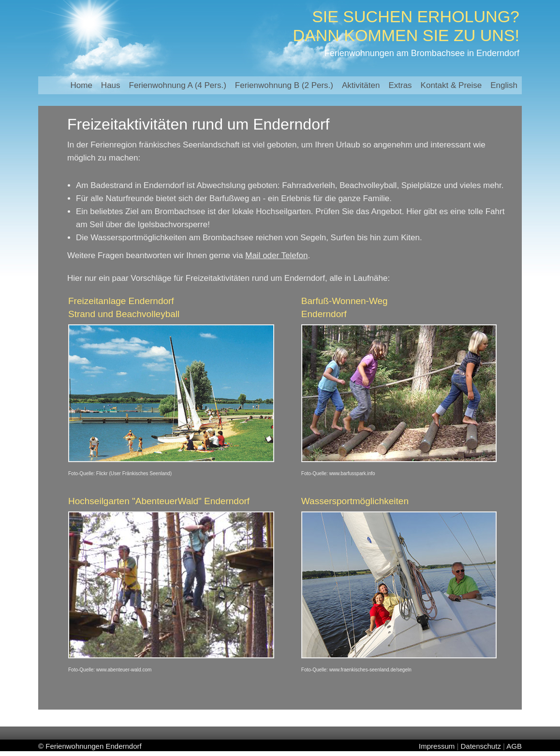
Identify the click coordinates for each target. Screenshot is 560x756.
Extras (400, 85)
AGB (514, 746)
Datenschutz (481, 746)
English (504, 85)
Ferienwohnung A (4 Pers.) (178, 85)
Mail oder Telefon (276, 255)
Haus (111, 85)
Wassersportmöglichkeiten (355, 501)
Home (81, 85)
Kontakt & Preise (451, 85)
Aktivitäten (361, 85)
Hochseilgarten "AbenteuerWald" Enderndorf (159, 501)
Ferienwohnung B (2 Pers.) (284, 85)
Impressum (437, 746)
